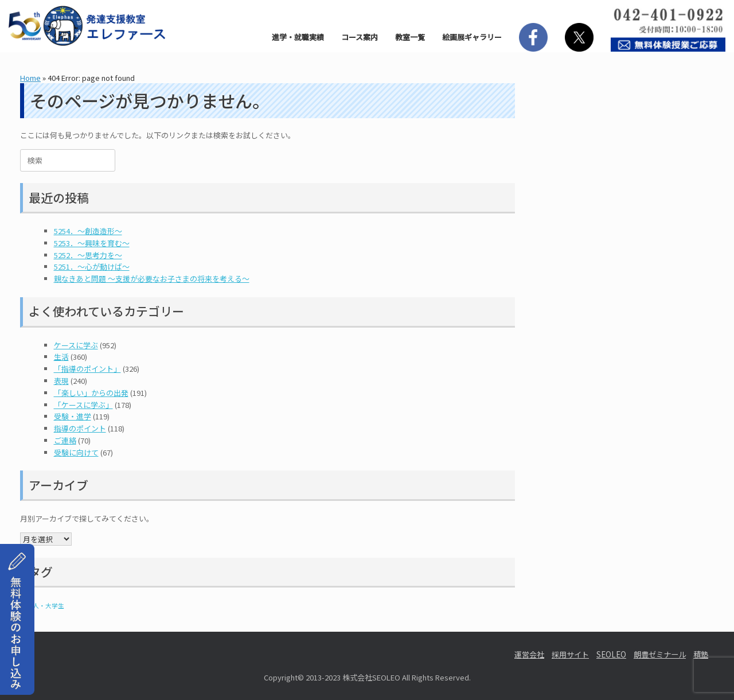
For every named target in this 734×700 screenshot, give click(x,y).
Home (30, 78)
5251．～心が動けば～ (92, 267)
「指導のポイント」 (87, 369)
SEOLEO (611, 654)
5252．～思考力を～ (88, 255)
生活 (61, 357)
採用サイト (570, 654)
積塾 (701, 654)
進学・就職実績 (298, 37)
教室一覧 (410, 37)
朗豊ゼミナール (660, 654)
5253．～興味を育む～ (92, 243)
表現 (61, 381)
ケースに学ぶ (76, 345)
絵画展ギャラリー (472, 37)
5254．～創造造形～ (88, 231)
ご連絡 (65, 440)
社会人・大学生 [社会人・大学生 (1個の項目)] (42, 606)
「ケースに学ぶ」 (83, 405)
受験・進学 (73, 416)
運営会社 (529, 654)
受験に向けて (76, 452)
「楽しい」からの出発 (91, 393)
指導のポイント (80, 428)
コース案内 (360, 37)
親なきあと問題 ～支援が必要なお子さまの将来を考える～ (152, 279)
